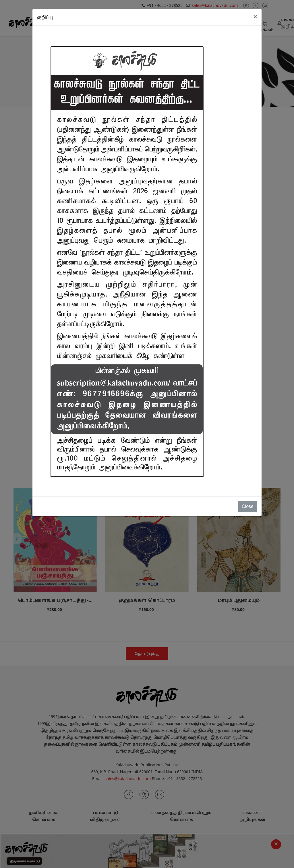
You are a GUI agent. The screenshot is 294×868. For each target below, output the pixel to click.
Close (248, 506)
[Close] (255, 17)
